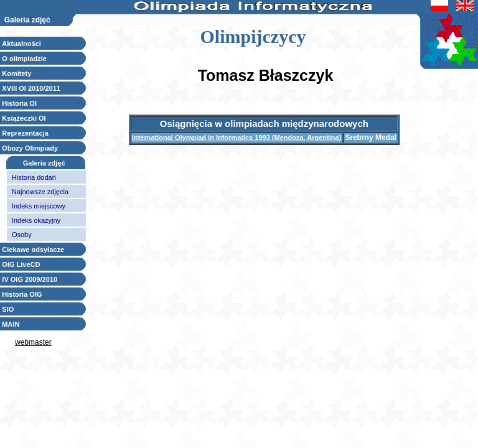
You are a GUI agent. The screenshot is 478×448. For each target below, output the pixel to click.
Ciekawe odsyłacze (33, 250)
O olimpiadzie (24, 58)
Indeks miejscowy (39, 206)
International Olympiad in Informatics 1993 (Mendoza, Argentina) (237, 138)
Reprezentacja (25, 133)
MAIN (11, 324)
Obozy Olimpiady (30, 148)
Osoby (22, 235)
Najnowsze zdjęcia (40, 192)
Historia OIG (22, 294)
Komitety (16, 73)
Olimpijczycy (253, 36)
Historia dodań (34, 177)
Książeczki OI (24, 118)
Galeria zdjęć (44, 163)
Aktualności (21, 44)
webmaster (33, 342)
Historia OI (19, 103)
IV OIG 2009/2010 (30, 279)
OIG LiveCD (21, 264)
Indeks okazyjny (36, 220)
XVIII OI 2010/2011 (31, 88)
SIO (8, 309)
